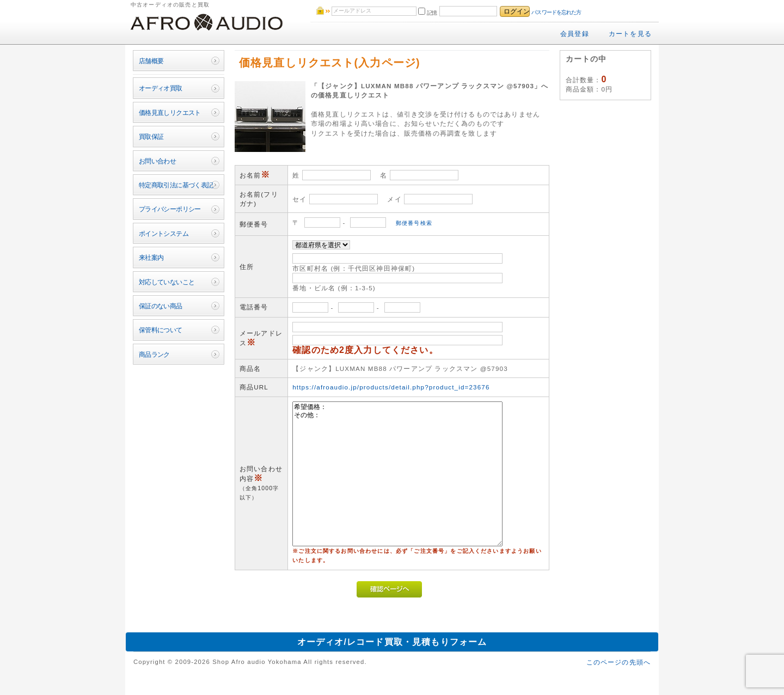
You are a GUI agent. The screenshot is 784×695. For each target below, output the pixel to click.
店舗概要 (151, 61)
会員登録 (575, 33)
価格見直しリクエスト (170, 112)
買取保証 (151, 136)
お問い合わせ (158, 161)
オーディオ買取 (161, 88)
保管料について (161, 330)
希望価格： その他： (397, 474)
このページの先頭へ (618, 662)
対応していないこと (167, 282)
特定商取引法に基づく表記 (176, 185)
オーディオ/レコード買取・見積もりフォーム (392, 642)
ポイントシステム (164, 233)
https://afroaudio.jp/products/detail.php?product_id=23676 (391, 387)
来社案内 (151, 257)
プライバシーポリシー (170, 209)
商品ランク (154, 354)
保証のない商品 (161, 306)
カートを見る (630, 33)
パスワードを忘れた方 (556, 12)
